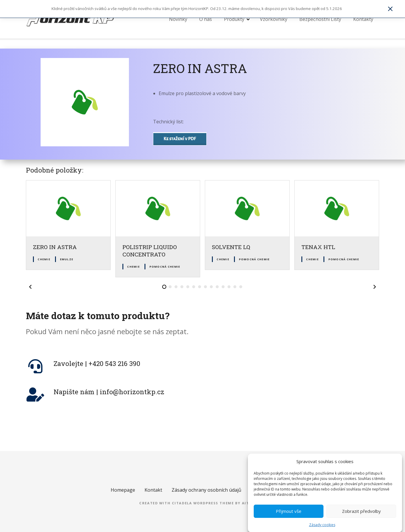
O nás (206, 19)
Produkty (234, 19)
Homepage (123, 490)
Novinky (178, 19)
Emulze (67, 259)
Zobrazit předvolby (361, 518)
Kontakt (153, 490)
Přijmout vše (289, 518)
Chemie (44, 259)
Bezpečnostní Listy (320, 19)
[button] (30, 287)
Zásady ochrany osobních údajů (206, 490)
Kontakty (363, 19)
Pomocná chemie (165, 267)
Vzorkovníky (274, 19)
